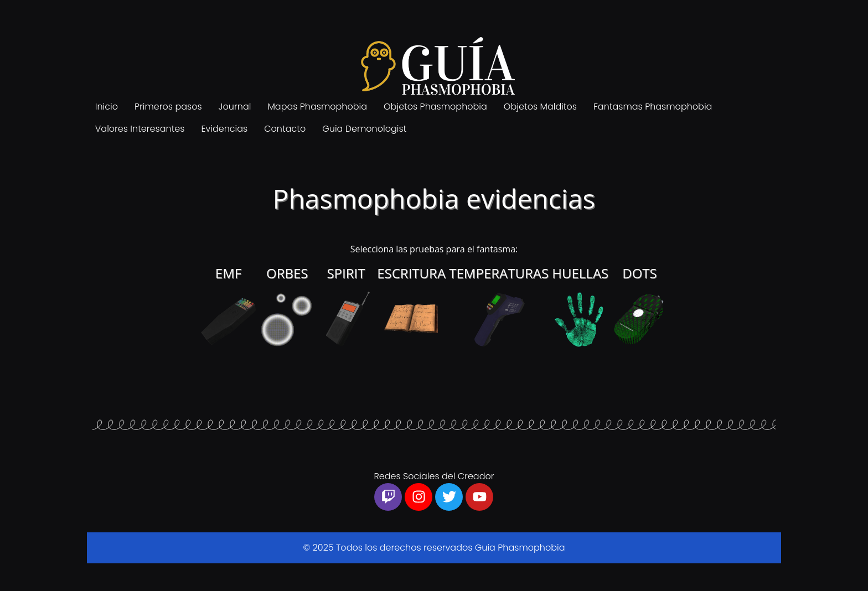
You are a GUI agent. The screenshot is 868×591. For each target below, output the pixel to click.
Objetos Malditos (540, 107)
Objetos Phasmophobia (435, 107)
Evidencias (224, 129)
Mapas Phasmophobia (317, 107)
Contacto (285, 129)
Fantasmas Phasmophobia (653, 107)
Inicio (107, 107)
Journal (235, 107)
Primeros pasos (168, 107)
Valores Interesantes (140, 129)
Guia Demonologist (364, 129)
